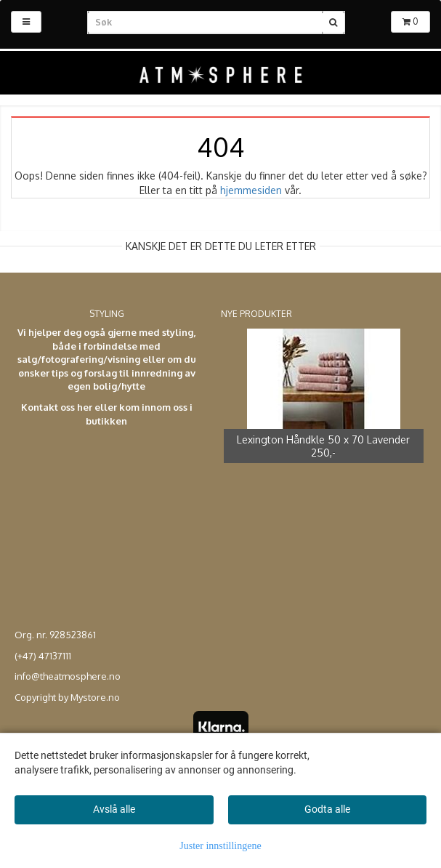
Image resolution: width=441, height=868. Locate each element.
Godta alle (327, 809)
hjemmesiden (251, 190)
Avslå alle (114, 809)
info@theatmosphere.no (68, 676)
